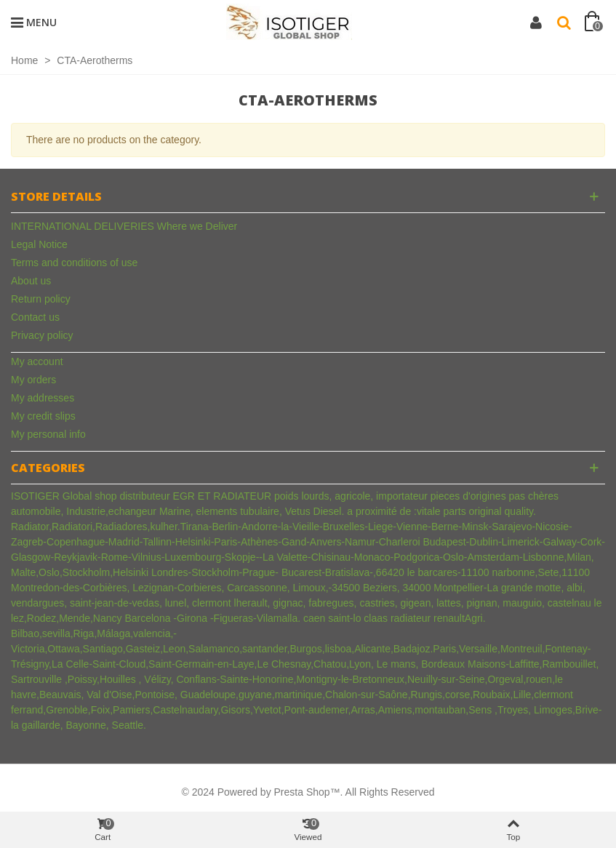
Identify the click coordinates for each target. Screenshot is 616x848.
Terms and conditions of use (74, 263)
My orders (33, 380)
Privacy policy (42, 335)
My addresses (43, 398)
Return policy (41, 299)
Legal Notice (39, 244)
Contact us (35, 317)
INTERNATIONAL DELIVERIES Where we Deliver (124, 226)
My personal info (48, 434)
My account (37, 361)
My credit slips (43, 416)
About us (31, 281)
